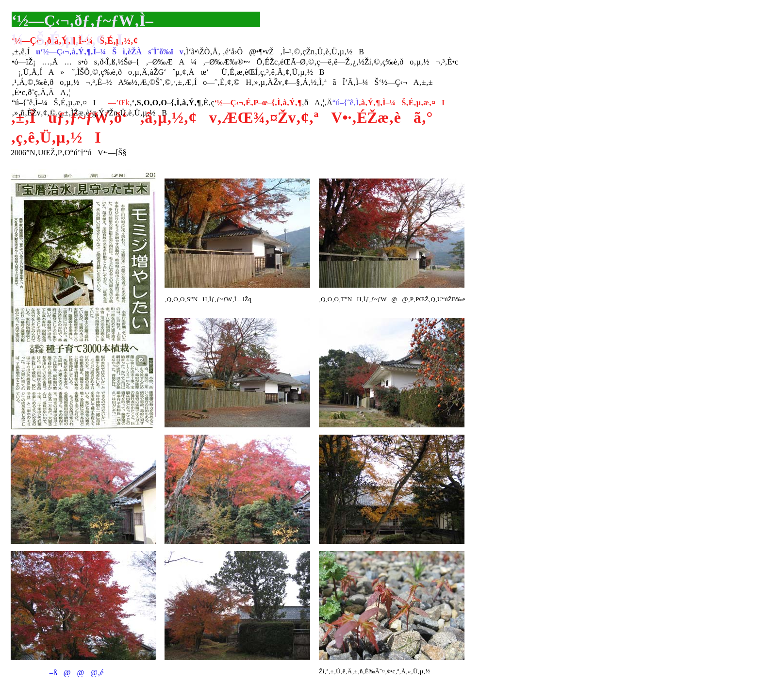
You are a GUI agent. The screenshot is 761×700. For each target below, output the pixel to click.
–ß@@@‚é (77, 673)
